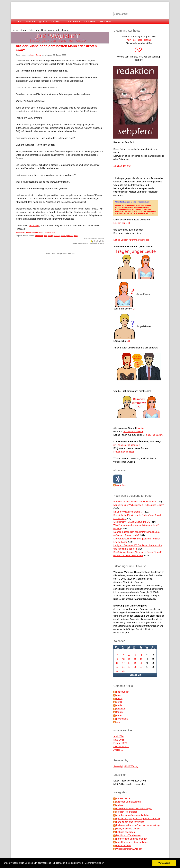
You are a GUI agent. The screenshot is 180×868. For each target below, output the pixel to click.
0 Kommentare (49, 232)
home (19, 22)
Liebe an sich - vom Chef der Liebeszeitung (138, 825)
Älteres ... (118, 750)
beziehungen (123, 692)
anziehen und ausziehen (128, 802)
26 (135, 667)
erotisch (120, 705)
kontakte (56, 22)
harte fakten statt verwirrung (130, 822)
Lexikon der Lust (122, 223)
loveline (140, 428)
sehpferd (30, 22)
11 (129, 659)
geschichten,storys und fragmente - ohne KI (138, 819)
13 (141, 659)
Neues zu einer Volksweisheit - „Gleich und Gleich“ (139, 505)
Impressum (90, 22)
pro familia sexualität (133, 432)
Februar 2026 (120, 743)
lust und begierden (126, 832)
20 (141, 663)
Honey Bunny (36, 55)
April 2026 (118, 736)
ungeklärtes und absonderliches (29, 232)
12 (135, 659)
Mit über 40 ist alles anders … (129, 512)
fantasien (121, 709)
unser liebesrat (124, 845)
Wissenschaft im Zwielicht (129, 849)
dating (51, 236)
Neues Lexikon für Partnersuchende (131, 240)
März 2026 (119, 740)
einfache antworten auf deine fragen (134, 808)
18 (129, 663)
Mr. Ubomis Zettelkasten (128, 835)
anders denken (124, 798)
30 (117, 671)
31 (123, 671)
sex (118, 722)
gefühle (43, 22)
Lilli (134, 309)
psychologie (122, 719)
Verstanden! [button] (164, 863)
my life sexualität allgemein (127, 445)
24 (123, 667)
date (45, 236)
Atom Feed (122, 485)
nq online (34, 226)
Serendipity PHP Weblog (126, 766)
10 (123, 659)
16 (117, 663)
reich (76, 236)
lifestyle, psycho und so (128, 829)
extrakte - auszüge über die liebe (133, 815)
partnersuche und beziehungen (132, 839)
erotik (119, 702)
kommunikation (72, 22)
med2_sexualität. (154, 435)
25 (129, 667)
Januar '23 (135, 675)
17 (123, 663)
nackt (119, 715)
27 (141, 667)
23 (117, 667)
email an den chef (122, 166)
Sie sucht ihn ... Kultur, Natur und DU (132, 522)
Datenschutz (106, 22)
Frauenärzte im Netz (124, 452)
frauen (57, 236)
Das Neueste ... (121, 746)
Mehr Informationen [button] (94, 863)
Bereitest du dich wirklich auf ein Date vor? (135, 502)
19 (135, 663)
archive (120, 805)
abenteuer (39, 236)
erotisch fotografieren (127, 812)
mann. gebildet (67, 236)
